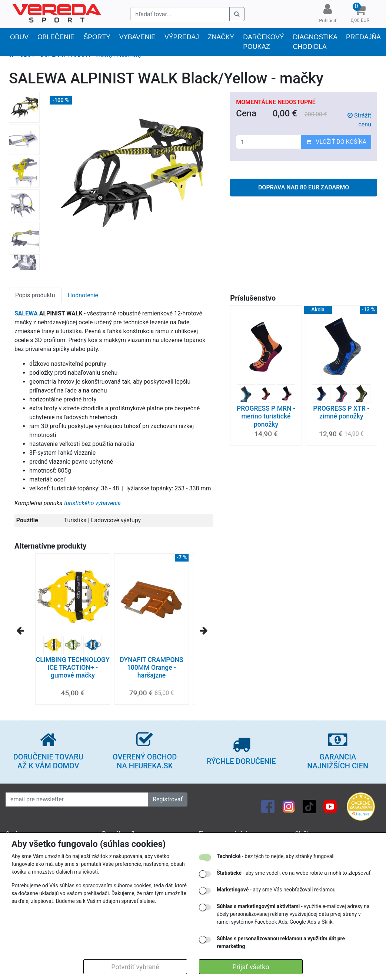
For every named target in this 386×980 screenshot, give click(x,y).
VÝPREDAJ (182, 37)
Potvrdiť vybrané (135, 967)
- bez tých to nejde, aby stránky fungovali (276, 856)
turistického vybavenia (92, 503)
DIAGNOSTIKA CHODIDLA (315, 42)
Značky (221, 37)
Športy (97, 37)
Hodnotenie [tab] (83, 295)
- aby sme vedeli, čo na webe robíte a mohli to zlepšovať (294, 873)
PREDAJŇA (363, 37)
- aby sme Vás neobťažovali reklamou (276, 890)
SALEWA (26, 313)
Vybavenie (137, 37)
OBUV (19, 37)
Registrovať (168, 799)
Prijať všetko (251, 967)
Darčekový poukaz (263, 42)
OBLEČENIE (56, 37)
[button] (360, 14)
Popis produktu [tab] (35, 295)
